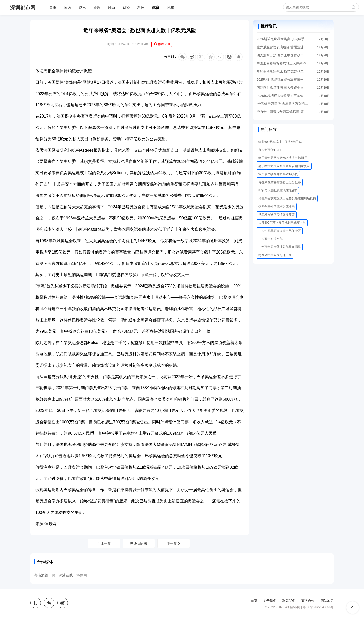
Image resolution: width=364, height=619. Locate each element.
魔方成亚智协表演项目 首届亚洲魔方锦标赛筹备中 (283, 47)
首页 (53, 8)
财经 (126, 8)
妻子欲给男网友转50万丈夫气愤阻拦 (283, 158)
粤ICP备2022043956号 (318, 607)
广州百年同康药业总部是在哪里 (280, 247)
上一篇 (104, 544)
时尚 (111, 8)
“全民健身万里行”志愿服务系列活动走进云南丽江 (283, 104)
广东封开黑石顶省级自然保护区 (280, 231)
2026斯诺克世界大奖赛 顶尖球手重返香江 (283, 39)
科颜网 (82, 575)
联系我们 (289, 601)
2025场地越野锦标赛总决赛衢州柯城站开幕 (283, 79)
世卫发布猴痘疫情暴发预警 (277, 215)
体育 (156, 7)
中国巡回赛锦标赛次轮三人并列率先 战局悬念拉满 (283, 63)
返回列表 (139, 544)
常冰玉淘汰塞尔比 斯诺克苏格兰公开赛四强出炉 (283, 71)
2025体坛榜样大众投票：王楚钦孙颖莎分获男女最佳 (283, 96)
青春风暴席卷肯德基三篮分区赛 (280, 182)
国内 (67, 8)
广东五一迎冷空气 (270, 239)
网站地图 (327, 601)
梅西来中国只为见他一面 (275, 255)
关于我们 (270, 601)
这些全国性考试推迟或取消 (277, 207)
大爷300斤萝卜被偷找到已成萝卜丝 (282, 223)
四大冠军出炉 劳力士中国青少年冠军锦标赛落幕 (283, 55)
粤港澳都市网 (45, 575)
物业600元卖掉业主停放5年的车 (280, 142)
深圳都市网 (23, 8)
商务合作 (308, 601)
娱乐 (97, 8)
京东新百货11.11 (270, 150)
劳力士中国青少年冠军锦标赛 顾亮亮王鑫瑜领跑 (283, 112)
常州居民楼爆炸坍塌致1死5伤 (278, 174)
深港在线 (66, 575)
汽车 (171, 8)
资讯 (82, 8)
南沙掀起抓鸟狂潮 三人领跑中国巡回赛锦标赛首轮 (283, 88)
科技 (141, 8)
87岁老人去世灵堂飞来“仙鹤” (278, 190)
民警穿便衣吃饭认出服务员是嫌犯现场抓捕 (287, 198)
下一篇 (174, 544)
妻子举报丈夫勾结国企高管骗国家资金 (284, 166)
